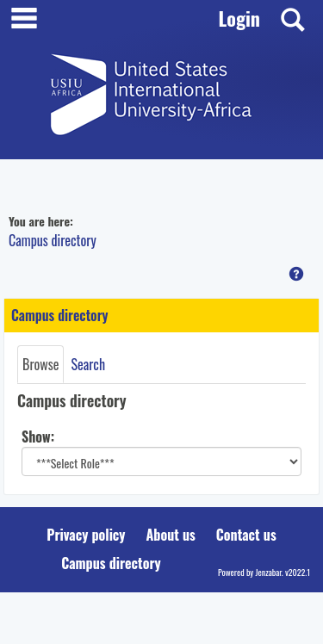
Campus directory (53, 240)
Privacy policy (86, 535)
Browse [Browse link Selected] (40, 364)
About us (171, 535)
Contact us (246, 535)
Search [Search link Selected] (88, 364)
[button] (296, 274)
